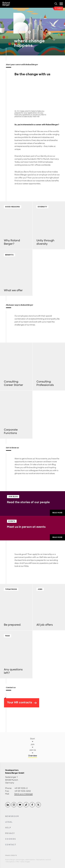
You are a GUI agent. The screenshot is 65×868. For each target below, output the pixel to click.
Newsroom (12, 816)
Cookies (11, 839)
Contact (11, 845)
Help (8, 828)
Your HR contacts (22, 702)
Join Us (33, 750)
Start (32, 739)
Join (32, 744)
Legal (9, 822)
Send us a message (23, 794)
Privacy (10, 833)
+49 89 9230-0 (21, 788)
